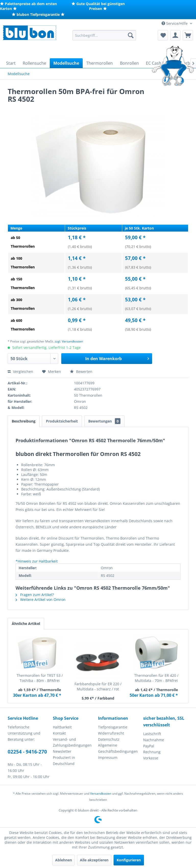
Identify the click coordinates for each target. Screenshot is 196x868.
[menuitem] (104, 35)
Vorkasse (151, 758)
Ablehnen (64, 860)
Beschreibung (24, 421)
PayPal (149, 746)
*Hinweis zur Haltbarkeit (37, 561)
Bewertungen (104, 421)
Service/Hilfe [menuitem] (175, 23)
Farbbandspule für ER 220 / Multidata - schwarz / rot (98, 686)
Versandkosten (101, 793)
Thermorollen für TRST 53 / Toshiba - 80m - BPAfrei (40, 678)
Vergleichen (20, 372)
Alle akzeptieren (94, 860)
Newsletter (62, 751)
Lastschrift (152, 734)
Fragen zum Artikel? (35, 595)
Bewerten (81, 372)
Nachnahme (154, 740)
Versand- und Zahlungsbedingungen (72, 742)
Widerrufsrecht (111, 733)
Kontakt (59, 733)
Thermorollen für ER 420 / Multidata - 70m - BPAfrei (156, 678)
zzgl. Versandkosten (69, 341)
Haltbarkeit (62, 727)
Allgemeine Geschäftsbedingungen (118, 748)
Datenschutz (109, 739)
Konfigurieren (129, 860)
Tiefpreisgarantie (113, 727)
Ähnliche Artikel (26, 624)
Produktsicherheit (62, 421)
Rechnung (152, 752)
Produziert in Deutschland (64, 761)
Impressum (108, 757)
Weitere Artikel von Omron (41, 599)
